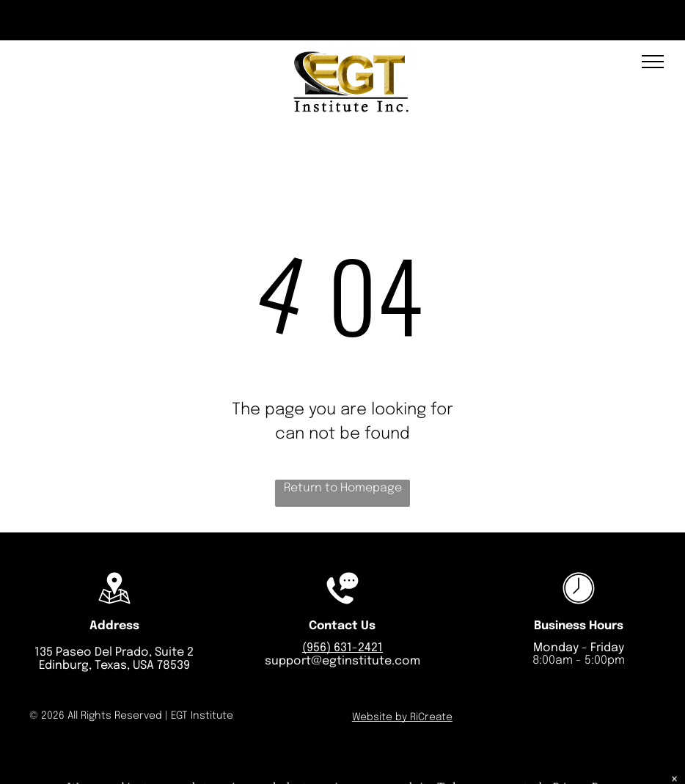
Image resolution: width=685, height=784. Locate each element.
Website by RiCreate (402, 717)
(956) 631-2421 (342, 648)
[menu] (653, 62)
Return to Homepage (343, 488)
